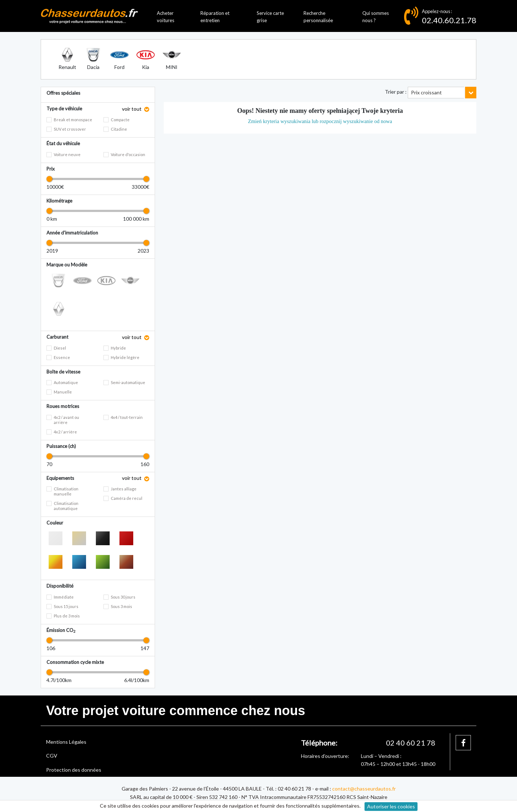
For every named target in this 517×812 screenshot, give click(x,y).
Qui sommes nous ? (376, 17)
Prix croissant (426, 92)
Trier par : (396, 92)
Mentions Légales (66, 742)
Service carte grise (270, 17)
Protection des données (74, 770)
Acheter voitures (166, 17)
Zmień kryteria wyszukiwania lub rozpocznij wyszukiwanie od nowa (320, 121)
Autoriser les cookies (391, 806)
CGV (52, 756)
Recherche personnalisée (318, 17)
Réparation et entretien (215, 17)
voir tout (132, 109)
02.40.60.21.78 (449, 20)
